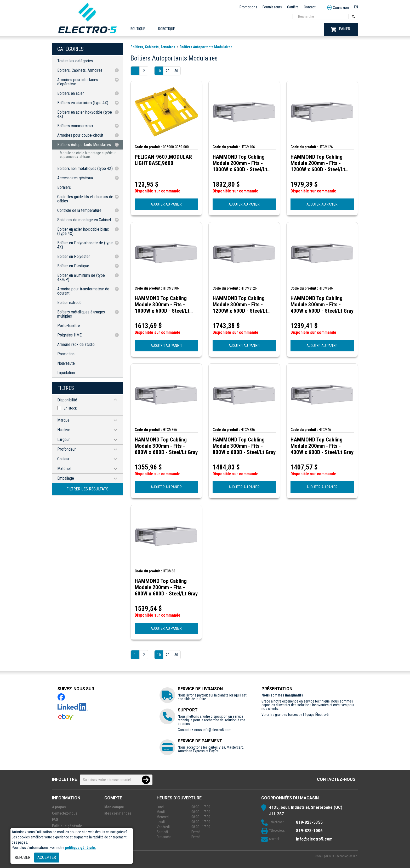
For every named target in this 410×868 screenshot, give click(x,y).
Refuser (22, 857)
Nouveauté (66, 363)
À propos (59, 807)
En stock (70, 408)
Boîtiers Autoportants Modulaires (84, 145)
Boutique (138, 29)
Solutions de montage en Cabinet (84, 220)
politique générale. (81, 848)
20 (168, 71)
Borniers (64, 187)
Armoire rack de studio (76, 344)
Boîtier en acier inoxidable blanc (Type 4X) (83, 231)
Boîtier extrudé (69, 303)
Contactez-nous (336, 779)
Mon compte (114, 807)
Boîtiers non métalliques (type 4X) (85, 168)
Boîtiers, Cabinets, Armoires (80, 70)
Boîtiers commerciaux (75, 126)
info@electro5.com (217, 730)
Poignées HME (69, 335)
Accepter (47, 857)
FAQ (55, 820)
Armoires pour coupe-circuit (80, 135)
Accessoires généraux (75, 178)
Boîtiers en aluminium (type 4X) (83, 103)
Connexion (338, 8)
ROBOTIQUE (167, 29)
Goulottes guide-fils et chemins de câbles (85, 199)
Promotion (66, 354)
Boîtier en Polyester (74, 256)
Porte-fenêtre (69, 326)
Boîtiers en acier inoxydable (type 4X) (85, 114)
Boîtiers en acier (71, 93)
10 (159, 71)
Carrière (293, 7)
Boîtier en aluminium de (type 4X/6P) (81, 277)
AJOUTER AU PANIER (166, 204)
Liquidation (66, 373)
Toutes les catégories (75, 61)
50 (176, 71)
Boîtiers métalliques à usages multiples (81, 314)
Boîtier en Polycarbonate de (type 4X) (85, 245)
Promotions (248, 7)
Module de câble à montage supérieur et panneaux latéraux (88, 155)
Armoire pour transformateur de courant (83, 291)
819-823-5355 (309, 822)
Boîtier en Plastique (73, 266)
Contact (310, 7)
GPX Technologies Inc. (343, 856)
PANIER (340, 29)
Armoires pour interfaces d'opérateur (78, 82)
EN (356, 7)
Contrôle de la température (79, 210)
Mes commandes (118, 813)
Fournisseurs (272, 7)
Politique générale (67, 826)
